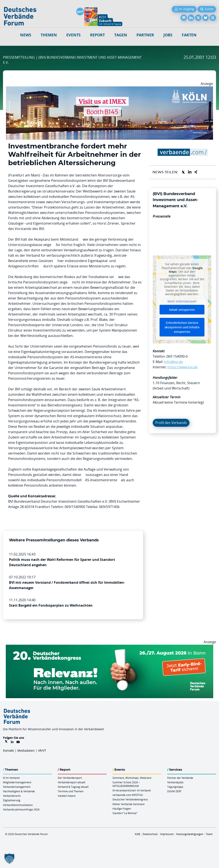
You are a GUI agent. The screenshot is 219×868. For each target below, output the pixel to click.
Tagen (121, 35)
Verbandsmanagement (17, 787)
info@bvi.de (173, 362)
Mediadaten (26, 750)
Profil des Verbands (171, 423)
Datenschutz (150, 834)
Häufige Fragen (122, 809)
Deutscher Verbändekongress (130, 799)
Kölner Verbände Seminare (129, 804)
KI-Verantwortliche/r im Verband (132, 790)
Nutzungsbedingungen (190, 834)
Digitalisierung (12, 800)
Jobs (168, 35)
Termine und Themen (71, 791)
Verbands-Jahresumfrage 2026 (21, 809)
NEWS (26, 35)
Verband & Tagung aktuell (73, 787)
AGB (137, 834)
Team (209, 834)
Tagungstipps (175, 787)
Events (73, 35)
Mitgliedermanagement (17, 782)
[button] (9, 859)
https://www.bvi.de (183, 367)
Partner (145, 35)
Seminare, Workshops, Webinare (132, 778)
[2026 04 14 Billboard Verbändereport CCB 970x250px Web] (109, 89)
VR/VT (42, 750)
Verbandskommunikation (18, 805)
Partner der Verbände (180, 778)
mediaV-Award (67, 796)
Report (97, 35)
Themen (49, 35)
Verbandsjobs (175, 782)
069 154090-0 (177, 356)
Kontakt (8, 750)
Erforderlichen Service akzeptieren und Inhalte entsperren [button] (182, 327)
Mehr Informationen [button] (182, 301)
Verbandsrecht (12, 796)
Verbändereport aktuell (72, 782)
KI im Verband (11, 778)
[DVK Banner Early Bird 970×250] (109, 647)
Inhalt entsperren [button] (182, 310)
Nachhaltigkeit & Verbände (19, 791)
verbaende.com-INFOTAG (128, 795)
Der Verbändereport (70, 778)
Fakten (189, 35)
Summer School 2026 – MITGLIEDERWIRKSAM (126, 784)
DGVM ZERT (174, 791)
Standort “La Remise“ (125, 813)
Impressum (167, 834)
